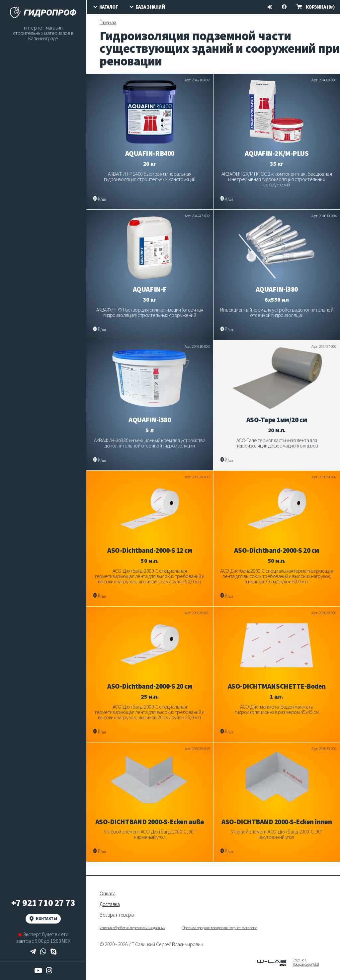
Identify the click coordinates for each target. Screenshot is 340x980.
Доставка (110, 904)
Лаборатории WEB (306, 964)
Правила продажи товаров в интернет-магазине (219, 928)
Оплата (107, 893)
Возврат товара (117, 915)
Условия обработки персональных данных (132, 928)
